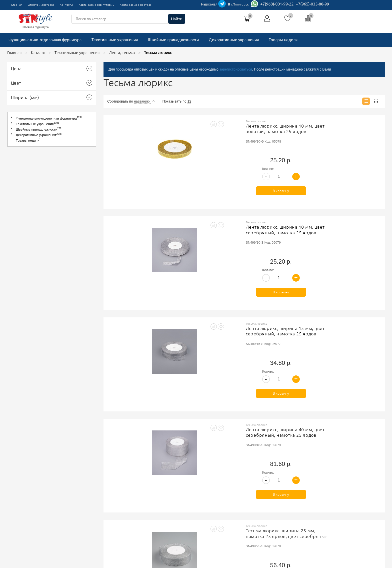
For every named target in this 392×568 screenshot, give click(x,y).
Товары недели (283, 40)
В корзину (350, 160)
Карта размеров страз (136, 5)
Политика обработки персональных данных (171, 484)
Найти (177, 19)
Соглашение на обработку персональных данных (175, 490)
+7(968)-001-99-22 (277, 4)
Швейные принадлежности (173, 40)
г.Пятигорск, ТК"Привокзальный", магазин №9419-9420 (279, 476)
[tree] (52, 129)
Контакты (66, 5)
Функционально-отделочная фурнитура (45, 40)
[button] (12, 117)
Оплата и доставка (41, 5)
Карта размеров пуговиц (97, 5)
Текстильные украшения (115, 40)
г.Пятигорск (238, 4)
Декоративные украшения (234, 40)
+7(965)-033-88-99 (312, 4)
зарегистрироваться (236, 69)
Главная (17, 5)
